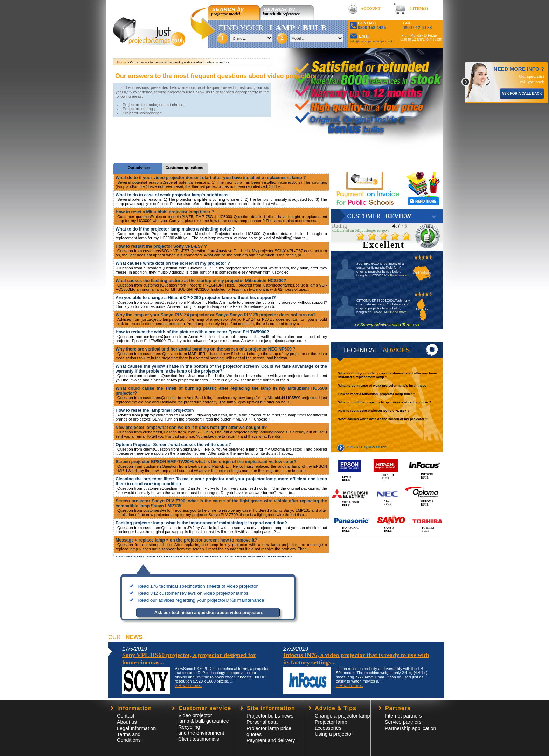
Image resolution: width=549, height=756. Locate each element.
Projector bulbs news (270, 716)
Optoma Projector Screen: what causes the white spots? (173, 445)
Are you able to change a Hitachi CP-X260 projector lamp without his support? (196, 298)
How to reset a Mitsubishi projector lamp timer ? (377, 394)
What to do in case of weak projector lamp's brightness (382, 385)
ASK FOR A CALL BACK (522, 94)
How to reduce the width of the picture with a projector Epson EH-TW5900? (192, 332)
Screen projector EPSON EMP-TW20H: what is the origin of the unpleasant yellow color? (206, 462)
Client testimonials (199, 739)
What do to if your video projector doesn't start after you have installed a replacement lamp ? (211, 178)
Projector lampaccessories (331, 725)
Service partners (403, 722)
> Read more (397, 275)
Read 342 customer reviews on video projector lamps (193, 593)
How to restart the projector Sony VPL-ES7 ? (374, 411)
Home (122, 62)
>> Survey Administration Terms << (387, 325)
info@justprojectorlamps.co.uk (372, 41)
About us (127, 722)
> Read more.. (188, 686)
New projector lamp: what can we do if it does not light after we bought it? (191, 428)
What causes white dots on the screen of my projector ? (383, 419)
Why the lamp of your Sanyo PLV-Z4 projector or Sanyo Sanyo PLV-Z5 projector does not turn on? (216, 315)
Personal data (262, 722)
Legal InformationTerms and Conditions (136, 734)
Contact (126, 716)
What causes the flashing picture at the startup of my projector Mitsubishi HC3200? (201, 281)
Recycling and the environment (201, 730)
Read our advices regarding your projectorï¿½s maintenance (201, 600)
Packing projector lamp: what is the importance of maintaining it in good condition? (201, 523)
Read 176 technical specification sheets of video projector (198, 586)
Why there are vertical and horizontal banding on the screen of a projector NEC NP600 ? (206, 349)
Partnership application (410, 728)
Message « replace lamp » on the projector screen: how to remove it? (186, 540)
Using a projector (334, 734)
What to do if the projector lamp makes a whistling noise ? (385, 402)
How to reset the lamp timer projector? (155, 410)
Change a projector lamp (342, 716)
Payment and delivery (271, 740)
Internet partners (403, 716)
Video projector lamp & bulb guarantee (204, 718)
